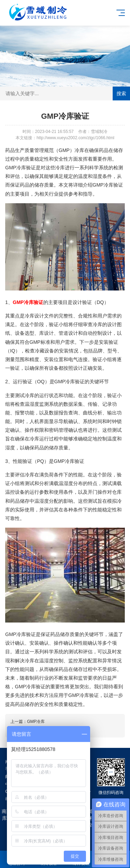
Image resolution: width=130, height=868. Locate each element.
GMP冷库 (36, 722)
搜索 (121, 93)
